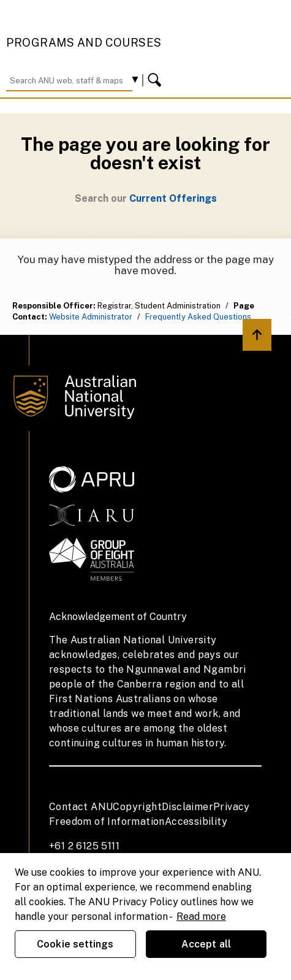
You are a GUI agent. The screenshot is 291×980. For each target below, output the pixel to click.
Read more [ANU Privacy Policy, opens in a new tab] (201, 917)
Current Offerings (173, 198)
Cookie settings (75, 944)
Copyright (137, 807)
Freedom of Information (107, 821)
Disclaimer (187, 807)
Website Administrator (91, 317)
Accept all (206, 944)
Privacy (232, 807)
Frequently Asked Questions (198, 317)
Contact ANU (81, 807)
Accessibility (196, 821)
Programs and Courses (84, 43)
